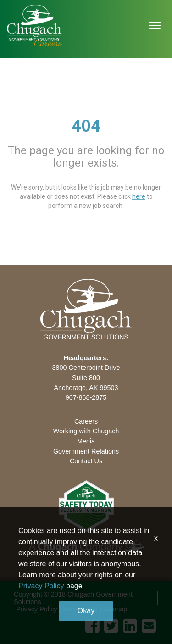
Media (86, 441)
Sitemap (115, 609)
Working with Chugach (86, 431)
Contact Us (86, 461)
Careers (86, 421)
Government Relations (86, 451)
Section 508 (80, 609)
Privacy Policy (37, 609)
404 (86, 126)
